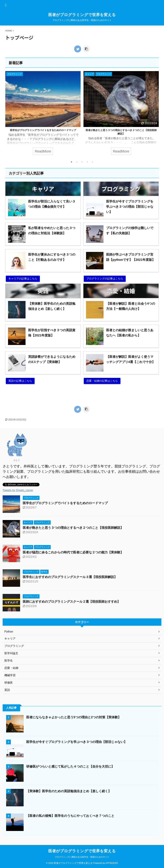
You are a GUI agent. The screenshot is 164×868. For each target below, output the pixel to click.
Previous (8, 118)
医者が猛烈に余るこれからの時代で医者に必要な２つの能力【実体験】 (73, 552)
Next (156, 118)
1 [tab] (72, 162)
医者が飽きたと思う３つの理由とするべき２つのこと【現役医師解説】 (73, 528)
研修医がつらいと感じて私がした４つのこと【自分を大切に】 (70, 767)
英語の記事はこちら (20, 381)
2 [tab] (77, 162)
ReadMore (43, 151)
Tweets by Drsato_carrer (18, 490)
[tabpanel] (43, 115)
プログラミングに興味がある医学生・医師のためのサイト (82, 857)
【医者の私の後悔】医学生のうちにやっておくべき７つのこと (70, 816)
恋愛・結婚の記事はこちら (102, 381)
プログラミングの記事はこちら (105, 279)
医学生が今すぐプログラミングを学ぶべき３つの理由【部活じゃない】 (77, 742)
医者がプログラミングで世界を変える (82, 15)
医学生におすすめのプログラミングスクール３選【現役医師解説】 (70, 577)
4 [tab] (87, 162)
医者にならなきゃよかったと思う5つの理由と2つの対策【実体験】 (74, 717)
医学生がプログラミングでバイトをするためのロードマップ (43, 130)
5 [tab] (92, 162)
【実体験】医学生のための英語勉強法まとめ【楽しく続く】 (69, 791)
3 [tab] (82, 162)
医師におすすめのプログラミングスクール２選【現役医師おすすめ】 (72, 602)
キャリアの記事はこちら (23, 279)
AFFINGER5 (112, 863)
